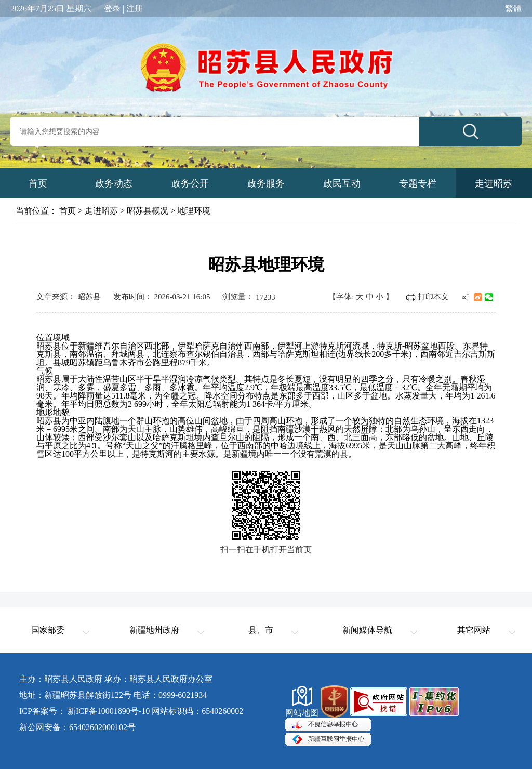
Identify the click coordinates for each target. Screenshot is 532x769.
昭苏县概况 (148, 211)
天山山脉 (404, 446)
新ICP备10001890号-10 (109, 711)
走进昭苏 (101, 211)
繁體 (513, 9)
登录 (112, 9)
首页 (68, 211)
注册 (135, 9)
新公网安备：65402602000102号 (77, 727)
